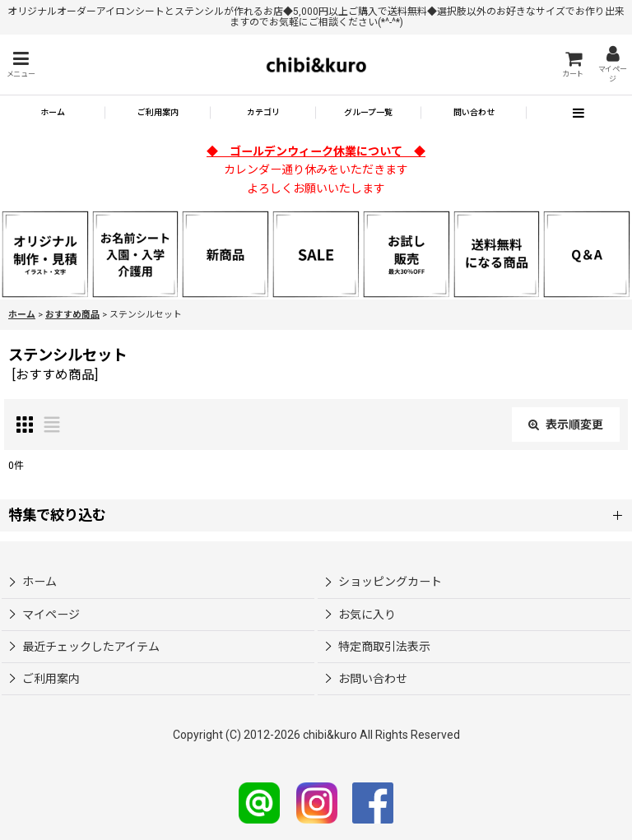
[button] (21, 65)
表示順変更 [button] (566, 425)
